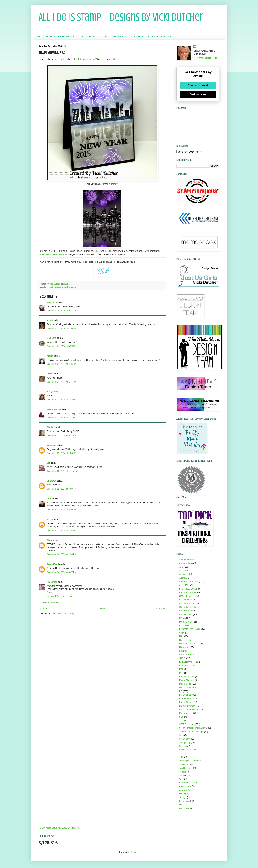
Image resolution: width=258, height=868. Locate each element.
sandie (50, 320)
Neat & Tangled (187, 688)
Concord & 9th (186, 611)
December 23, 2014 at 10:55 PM (62, 531)
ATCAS (183, 574)
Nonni (50, 499)
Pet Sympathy (186, 695)
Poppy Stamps (186, 702)
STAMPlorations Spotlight (191, 731)
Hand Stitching (186, 640)
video (182, 805)
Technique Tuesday (188, 761)
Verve (182, 775)
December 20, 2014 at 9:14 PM (61, 311)
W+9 (181, 779)
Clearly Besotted (187, 604)
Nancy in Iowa (54, 409)
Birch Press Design (188, 589)
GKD (181, 633)
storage (183, 797)
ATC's (182, 571)
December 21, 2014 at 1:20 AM (61, 329)
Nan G (50, 374)
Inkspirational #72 (87, 59)
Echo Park (184, 625)
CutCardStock (186, 614)
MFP (181, 669)
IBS (181, 651)
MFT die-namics (187, 677)
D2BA (182, 618)
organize (183, 790)
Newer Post (45, 609)
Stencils (183, 746)
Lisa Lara (51, 338)
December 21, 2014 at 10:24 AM (62, 400)
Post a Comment (51, 602)
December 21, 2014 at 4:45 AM (61, 364)
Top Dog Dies (186, 768)
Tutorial (183, 772)
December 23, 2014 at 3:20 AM (61, 510)
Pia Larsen (52, 582)
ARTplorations (186, 563)
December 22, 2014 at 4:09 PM (61, 489)
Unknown (51, 445)
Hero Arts (184, 647)
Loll (48, 463)
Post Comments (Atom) (63, 614)
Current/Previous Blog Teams (93, 37)
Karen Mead (53, 564)
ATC (181, 567)
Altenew (183, 578)
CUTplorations (186, 600)
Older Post (160, 609)
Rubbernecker (186, 713)
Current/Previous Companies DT (60, 37)
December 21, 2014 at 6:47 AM (61, 382)
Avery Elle (184, 585)
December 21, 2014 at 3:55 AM (61, 346)
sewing (182, 794)
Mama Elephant (187, 680)
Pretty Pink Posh (187, 706)
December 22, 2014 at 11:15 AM (62, 471)
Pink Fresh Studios (188, 699)
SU (181, 735)
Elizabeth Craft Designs (190, 629)
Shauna (50, 540)
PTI (181, 691)
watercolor (184, 808)
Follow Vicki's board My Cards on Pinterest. (59, 828)
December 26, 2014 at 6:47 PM (61, 572)
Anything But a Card (189, 581)
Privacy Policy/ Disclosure (160, 37)
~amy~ (50, 392)
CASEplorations (187, 596)
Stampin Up (185, 742)
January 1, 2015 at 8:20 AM (60, 596)
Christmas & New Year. (51, 254)
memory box (185, 786)
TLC (181, 754)
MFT (181, 673)
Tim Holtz (184, 764)
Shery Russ (52, 302)
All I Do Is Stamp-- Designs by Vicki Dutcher (121, 17)
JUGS (182, 658)
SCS (181, 717)
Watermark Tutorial (188, 783)
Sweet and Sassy (187, 750)
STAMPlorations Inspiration (192, 728)
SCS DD (183, 721)
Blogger (135, 852)
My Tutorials (137, 37)
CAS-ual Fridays (187, 592)
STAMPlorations (69, 287)
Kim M (50, 356)
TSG (181, 757)
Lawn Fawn (185, 666)
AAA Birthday (186, 560)
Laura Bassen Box (188, 662)
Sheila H (51, 427)
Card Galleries (119, 37)
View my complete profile (205, 58)
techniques (184, 801)
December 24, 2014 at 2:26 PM (61, 554)
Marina (50, 519)
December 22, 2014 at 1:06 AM (61, 453)
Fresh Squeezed (54, 287)
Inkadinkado (185, 655)
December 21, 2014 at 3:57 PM (61, 435)
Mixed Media (185, 684)
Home (38, 37)
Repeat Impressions (189, 710)
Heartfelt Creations (188, 644)
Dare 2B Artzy (186, 622)
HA (181, 636)
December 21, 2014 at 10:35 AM (62, 418)
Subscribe (198, 94)
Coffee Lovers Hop (188, 607)
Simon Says (185, 739)
